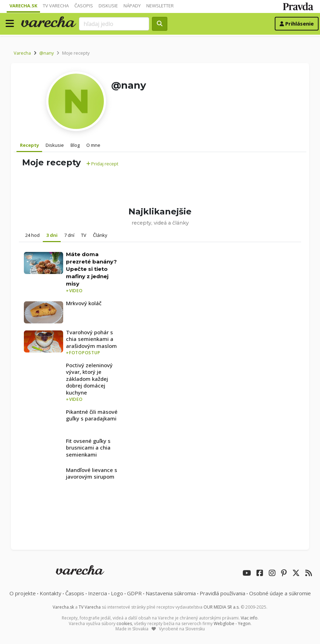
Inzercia (98, 593)
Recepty (29, 145)
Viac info (249, 618)
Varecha (22, 53)
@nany (46, 53)
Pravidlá (222, 593)
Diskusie (108, 6)
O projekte (23, 593)
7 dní (69, 235)
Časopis (84, 6)
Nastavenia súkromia (171, 593)
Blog (75, 145)
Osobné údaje (280, 593)
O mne (93, 145)
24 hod (32, 235)
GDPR (134, 593)
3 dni (52, 235)
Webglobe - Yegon (232, 624)
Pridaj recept (102, 164)
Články (100, 235)
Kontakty (51, 593)
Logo (117, 593)
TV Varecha (56, 6)
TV (84, 235)
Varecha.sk (23, 6)
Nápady (132, 6)
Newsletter (160, 6)
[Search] (114, 24)
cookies (124, 624)
